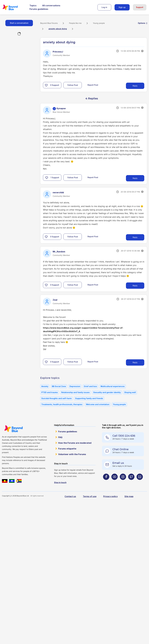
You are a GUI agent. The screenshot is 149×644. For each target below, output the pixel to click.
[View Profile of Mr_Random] (59, 252)
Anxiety (45, 386)
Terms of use (90, 496)
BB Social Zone (59, 386)
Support (140, 7)
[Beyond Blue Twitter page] (131, 482)
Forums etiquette (67, 449)
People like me (75, 23)
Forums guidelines (39, 9)
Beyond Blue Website (13, 429)
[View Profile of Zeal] (55, 300)
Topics (33, 5)
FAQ (60, 437)
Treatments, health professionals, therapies (62, 404)
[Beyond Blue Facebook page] (106, 482)
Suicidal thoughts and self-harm (56, 398)
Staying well (130, 392)
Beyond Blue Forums (14, 7)
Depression (75, 386)
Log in (104, 7)
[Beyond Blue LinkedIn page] (140, 482)
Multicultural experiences (113, 386)
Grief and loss (90, 386)
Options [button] (142, 23)
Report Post (93, 85)
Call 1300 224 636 (124, 436)
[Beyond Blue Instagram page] (123, 482)
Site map (129, 496)
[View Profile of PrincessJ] (58, 52)
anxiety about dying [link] (58, 29)
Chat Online (120, 449)
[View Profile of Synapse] (61, 108)
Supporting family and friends (89, 398)
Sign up (122, 7)
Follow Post (73, 85)
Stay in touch (60, 482)
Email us (118, 463)
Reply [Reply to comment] (135, 178)
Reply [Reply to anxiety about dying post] (135, 86)
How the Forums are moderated (75, 443)
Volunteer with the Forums (72, 454)
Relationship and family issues (75, 392)
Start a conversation (19, 23)
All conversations (51, 5)
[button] (46, 85)
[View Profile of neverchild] (58, 192)
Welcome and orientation (98, 404)
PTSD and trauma (50, 392)
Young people (99, 23)
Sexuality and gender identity (107, 392)
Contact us (70, 496)
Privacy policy (110, 496)
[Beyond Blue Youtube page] (115, 482)
